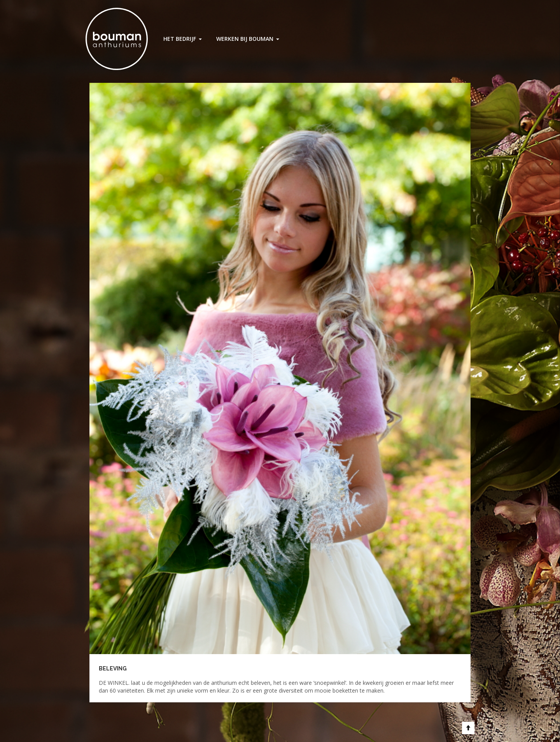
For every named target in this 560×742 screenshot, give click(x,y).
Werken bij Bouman (245, 39)
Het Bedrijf (180, 39)
